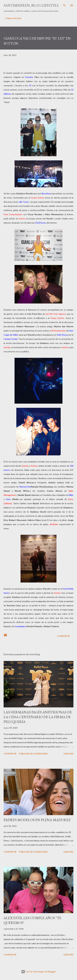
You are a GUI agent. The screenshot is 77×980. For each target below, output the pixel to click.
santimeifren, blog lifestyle (31, 5)
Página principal (13, 18)
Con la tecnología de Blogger (38, 972)
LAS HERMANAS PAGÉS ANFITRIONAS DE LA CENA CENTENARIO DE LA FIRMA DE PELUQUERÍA (38, 717)
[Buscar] (64, 5)
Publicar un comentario (33, 754)
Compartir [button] (63, 636)
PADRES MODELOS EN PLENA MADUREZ (37, 820)
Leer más (68, 754)
